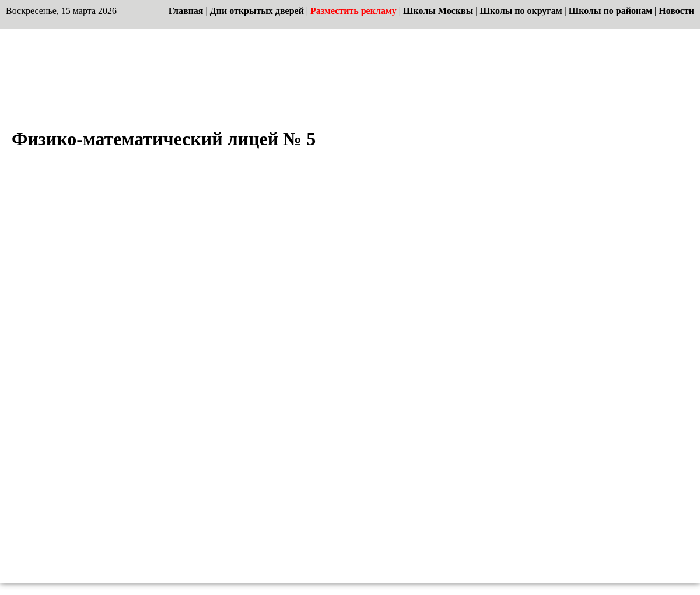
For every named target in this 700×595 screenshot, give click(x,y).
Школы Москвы (438, 11)
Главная (186, 11)
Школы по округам (521, 11)
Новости (676, 11)
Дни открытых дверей (257, 11)
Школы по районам (610, 11)
